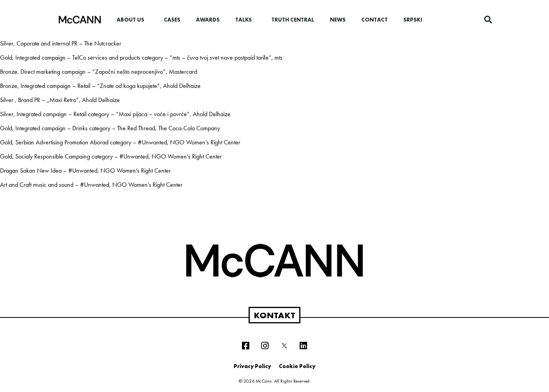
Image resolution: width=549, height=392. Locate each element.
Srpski (413, 20)
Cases (172, 20)
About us (132, 20)
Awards (208, 20)
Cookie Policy (297, 366)
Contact (374, 20)
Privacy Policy (252, 366)
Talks (245, 20)
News (338, 20)
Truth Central (293, 20)
